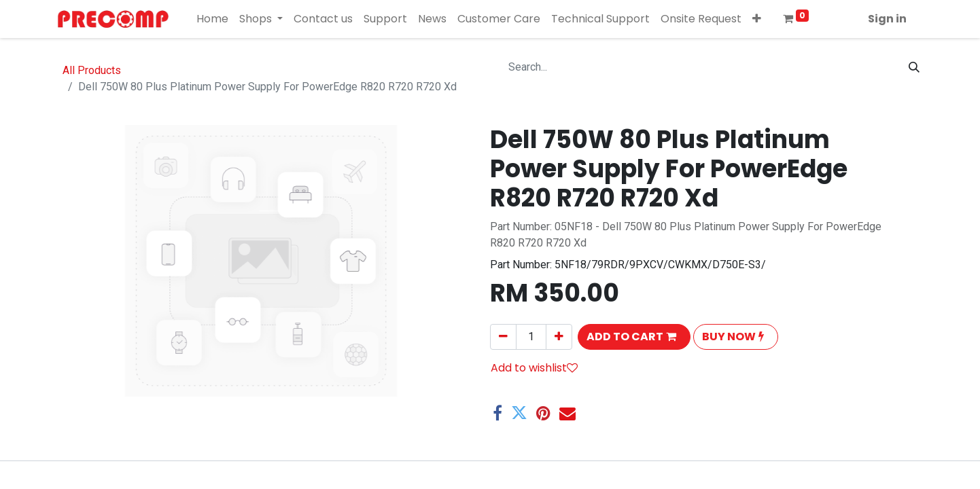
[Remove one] (503, 337)
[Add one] (559, 337)
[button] (757, 19)
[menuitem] (212, 19)
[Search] (914, 67)
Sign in (887, 19)
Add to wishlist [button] (534, 368)
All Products (92, 70)
